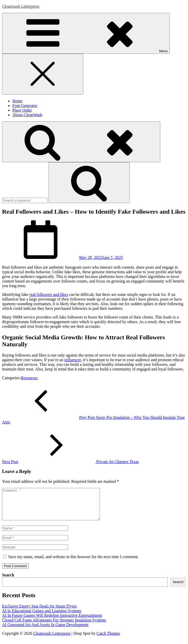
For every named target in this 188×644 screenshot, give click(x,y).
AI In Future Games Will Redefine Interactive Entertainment (52, 622)
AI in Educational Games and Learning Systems (42, 617)
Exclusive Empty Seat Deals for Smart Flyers (39, 612)
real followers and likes (49, 294)
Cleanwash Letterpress (21, 6)
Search (8, 581)
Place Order (22, 110)
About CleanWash (27, 115)
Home (17, 101)
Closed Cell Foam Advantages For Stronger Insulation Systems (54, 626)
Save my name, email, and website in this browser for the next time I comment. (73, 563)
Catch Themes (108, 640)
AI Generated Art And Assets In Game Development (45, 631)
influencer (73, 360)
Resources (29, 378)
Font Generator (25, 106)
